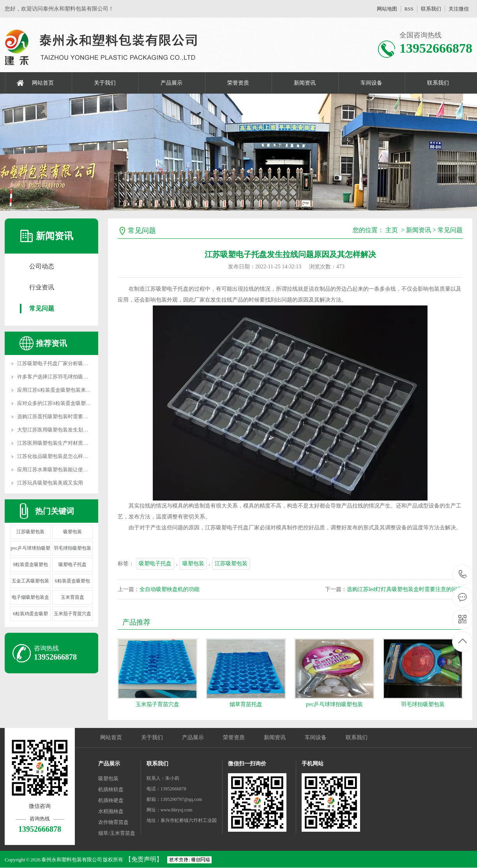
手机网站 (313, 764)
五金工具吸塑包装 (30, 581)
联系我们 (431, 9)
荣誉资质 (238, 83)
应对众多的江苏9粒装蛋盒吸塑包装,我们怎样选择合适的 (80, 403)
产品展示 (171, 83)
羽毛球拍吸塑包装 (72, 548)
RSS (409, 9)
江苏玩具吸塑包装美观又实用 (50, 483)
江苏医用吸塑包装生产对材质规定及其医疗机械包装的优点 (83, 443)
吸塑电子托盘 (72, 564)
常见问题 (42, 308)
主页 (392, 230)
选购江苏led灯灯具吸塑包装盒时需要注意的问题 (405, 589)
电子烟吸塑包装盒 (30, 597)
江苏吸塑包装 (30, 532)
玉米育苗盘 (72, 597)
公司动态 (42, 266)
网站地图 (387, 9)
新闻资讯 (305, 83)
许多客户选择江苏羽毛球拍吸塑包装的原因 (65, 377)
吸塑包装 (72, 532)
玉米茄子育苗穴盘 (72, 614)
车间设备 (371, 83)
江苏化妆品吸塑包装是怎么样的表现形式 (63, 456)
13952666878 (463, 574)
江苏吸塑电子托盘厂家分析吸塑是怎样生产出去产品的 (78, 363)
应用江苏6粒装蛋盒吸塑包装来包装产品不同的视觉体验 (79, 390)
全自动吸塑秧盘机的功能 (170, 589)
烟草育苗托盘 (246, 704)
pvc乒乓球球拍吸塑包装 (334, 704)
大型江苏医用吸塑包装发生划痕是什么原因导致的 (73, 430)
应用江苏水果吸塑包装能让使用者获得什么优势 (70, 470)
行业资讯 (42, 287)
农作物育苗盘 (113, 822)
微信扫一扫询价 (247, 764)
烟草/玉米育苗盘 (117, 833)
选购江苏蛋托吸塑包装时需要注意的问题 (63, 416)
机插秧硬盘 (111, 800)
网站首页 (43, 83)
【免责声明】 (144, 859)
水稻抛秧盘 (111, 811)
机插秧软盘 (111, 789)
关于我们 (105, 83)
